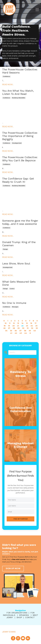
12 (14, 323)
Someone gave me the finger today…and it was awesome (20, 222)
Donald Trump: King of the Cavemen (19, 244)
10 (6, 323)
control (12, 289)
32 (32, 328)
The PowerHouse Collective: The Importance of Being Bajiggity (20, 136)
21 (18, 326)
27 (9, 328)
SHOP (19, 617)
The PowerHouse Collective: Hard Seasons (20, 71)
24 (32, 326)
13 (18, 323)
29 (19, 328)
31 (28, 328)
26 (4, 328)
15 (27, 323)
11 (10, 323)
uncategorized (17, 143)
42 (16, 333)
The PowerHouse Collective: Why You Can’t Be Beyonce (20, 159)
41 (11, 333)
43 (21, 333)
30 (23, 328)
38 (25, 331)
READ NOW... (8, 85)
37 (20, 331)
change (5, 249)
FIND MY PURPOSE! (21, 519)
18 (5, 326)
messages (15, 307)
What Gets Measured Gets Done (19, 283)
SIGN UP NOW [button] (13, 568)
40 (35, 331)
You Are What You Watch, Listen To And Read (18, 92)
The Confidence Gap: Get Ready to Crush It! (18, 180)
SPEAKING (24, 615)
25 (36, 326)
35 (11, 331)
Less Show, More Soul (16, 264)
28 (14, 328)
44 (26, 333)
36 (16, 331)
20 (14, 326)
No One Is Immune (14, 303)
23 (27, 326)
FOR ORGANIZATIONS (17, 613)
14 (22, 323)
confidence (6, 76)
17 (36, 323)
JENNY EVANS (9, 632)
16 (31, 323)
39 (30, 331)
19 (9, 326)
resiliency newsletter (19, 98)
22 (22, 326)
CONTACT (30, 617)
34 (6, 331)
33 (37, 328)
